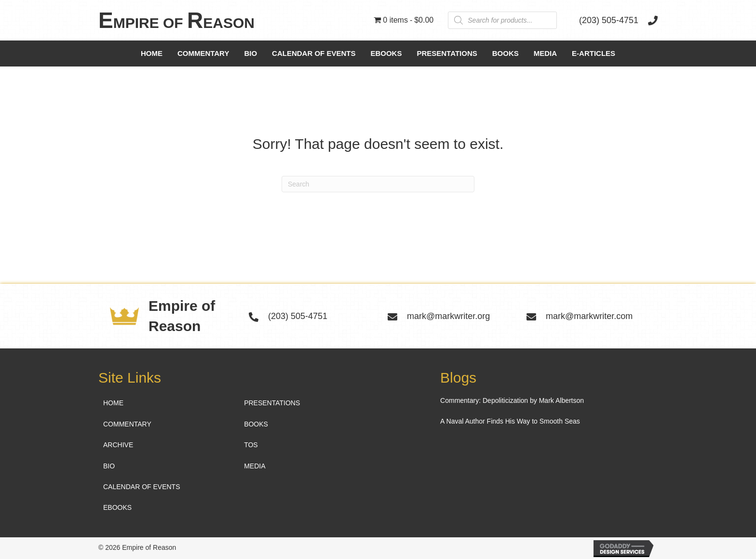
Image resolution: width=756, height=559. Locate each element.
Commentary (203, 53)
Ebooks (386, 53)
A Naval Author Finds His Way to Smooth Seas (510, 421)
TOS (251, 445)
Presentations (447, 53)
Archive (118, 445)
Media (545, 53)
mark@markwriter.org (448, 316)
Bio (250, 53)
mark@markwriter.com (589, 316)
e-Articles (594, 53)
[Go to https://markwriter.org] (196, 20)
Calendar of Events (314, 53)
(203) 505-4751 (609, 20)
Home (152, 53)
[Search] (378, 184)
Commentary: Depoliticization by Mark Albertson (512, 400)
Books (506, 53)
